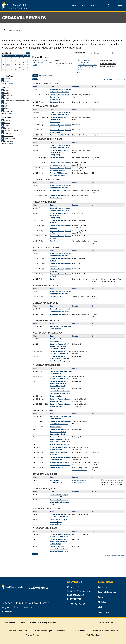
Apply (75, 6)
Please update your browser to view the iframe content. (16, 61)
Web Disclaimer (93, 635)
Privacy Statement (34, 635)
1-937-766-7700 (74, 599)
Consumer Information (17, 631)
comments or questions (43, 623)
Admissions (103, 587)
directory (10, 623)
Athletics (102, 602)
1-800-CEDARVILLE (76, 595)
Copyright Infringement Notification (50, 631)
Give (93, 6)
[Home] (4, 30)
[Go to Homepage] (15, 8)
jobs (23, 623)
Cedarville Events (15, 30)
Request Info (104, 612)
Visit (84, 6)
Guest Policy (79, 631)
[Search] (109, 6)
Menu (120, 6)
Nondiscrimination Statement (106, 631)
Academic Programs (107, 592)
